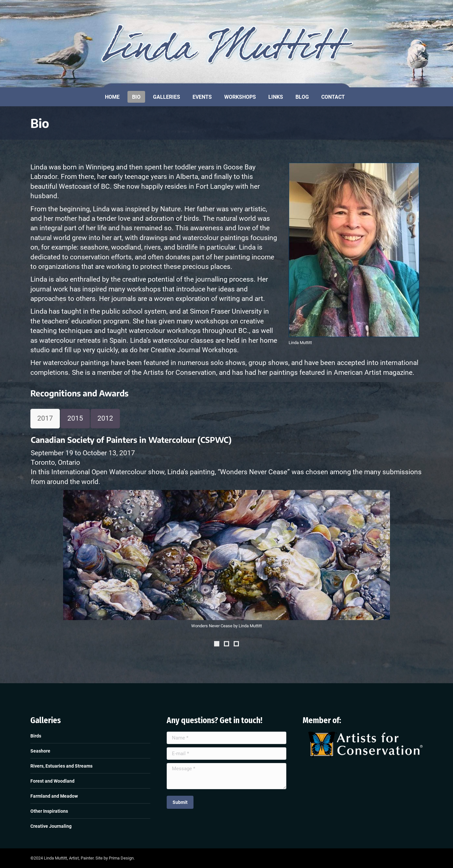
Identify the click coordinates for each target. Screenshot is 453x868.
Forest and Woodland (52, 781)
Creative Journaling (51, 826)
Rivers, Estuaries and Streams (61, 766)
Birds (36, 736)
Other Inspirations (49, 811)
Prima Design (121, 858)
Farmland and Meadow (54, 796)
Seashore (40, 751)
